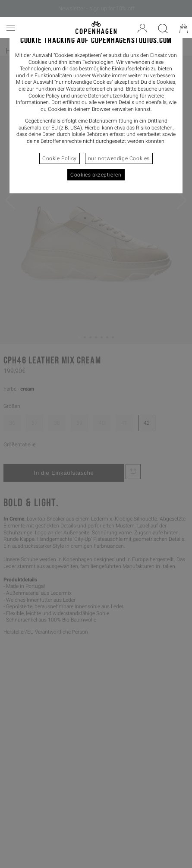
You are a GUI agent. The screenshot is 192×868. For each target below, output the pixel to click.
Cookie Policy (60, 158)
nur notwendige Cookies (119, 158)
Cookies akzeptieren (96, 175)
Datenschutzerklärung (113, 96)
